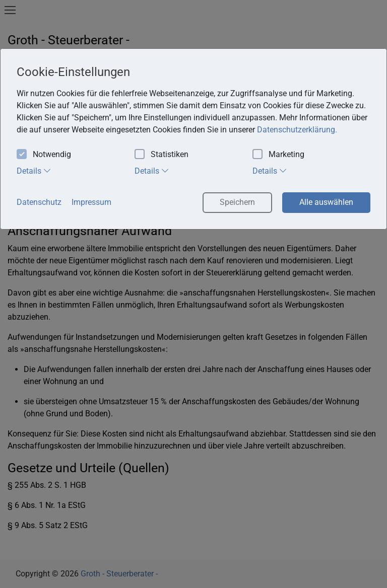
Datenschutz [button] (39, 202)
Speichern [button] (237, 202)
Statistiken (162, 155)
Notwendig (44, 155)
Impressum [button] (91, 202)
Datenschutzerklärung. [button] (297, 130)
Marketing (278, 155)
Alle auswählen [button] (326, 202)
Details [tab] (34, 171)
